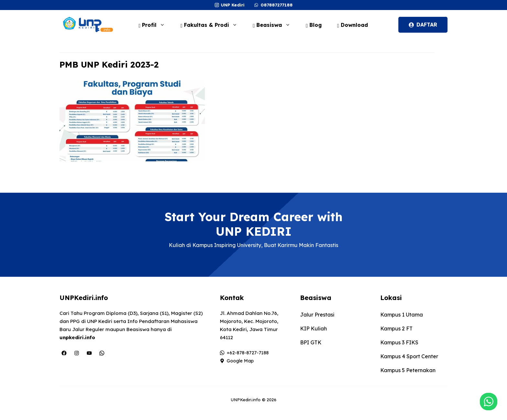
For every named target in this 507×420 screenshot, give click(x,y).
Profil (155, 25)
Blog (314, 25)
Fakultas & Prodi (212, 25)
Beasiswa (275, 25)
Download (353, 25)
